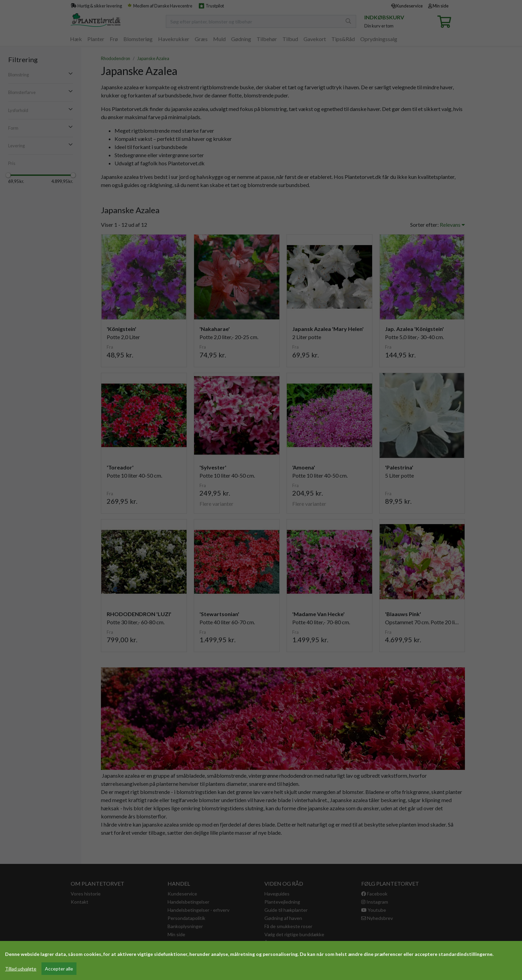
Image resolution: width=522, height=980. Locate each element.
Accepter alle (59, 969)
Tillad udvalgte (21, 969)
